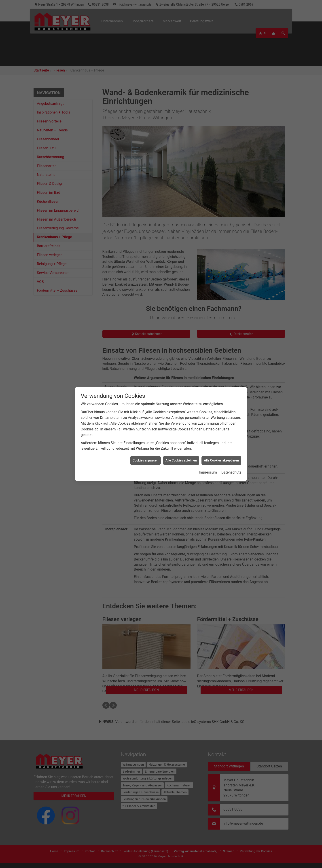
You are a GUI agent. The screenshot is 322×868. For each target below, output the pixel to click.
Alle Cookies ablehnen (181, 457)
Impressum (208, 469)
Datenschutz (231, 469)
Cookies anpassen (145, 457)
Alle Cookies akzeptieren (221, 457)
